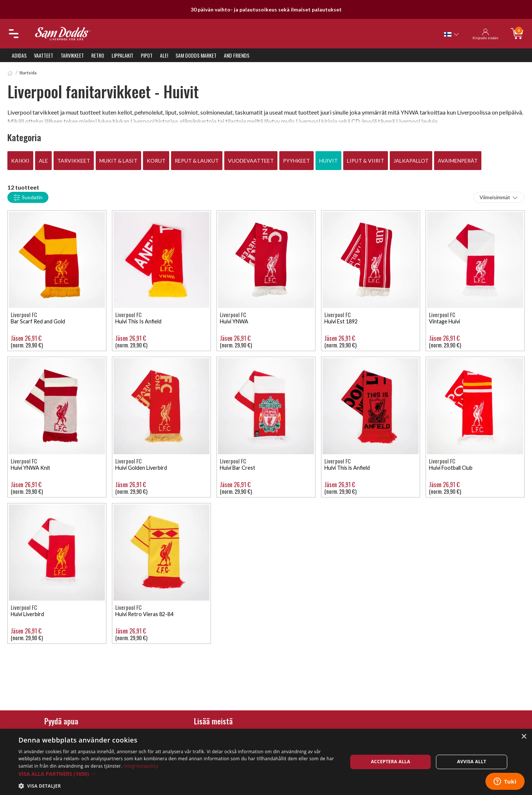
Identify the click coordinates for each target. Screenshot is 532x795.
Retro (98, 55)
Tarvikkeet (72, 55)
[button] (178, 774)
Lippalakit (122, 55)
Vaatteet (44, 55)
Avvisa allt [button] (472, 762)
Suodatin (28, 198)
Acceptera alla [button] (391, 762)
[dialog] (266, 762)
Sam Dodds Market (196, 55)
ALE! (164, 55)
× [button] (524, 737)
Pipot (147, 55)
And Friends (237, 55)
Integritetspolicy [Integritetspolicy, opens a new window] (141, 766)
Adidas (19, 55)
